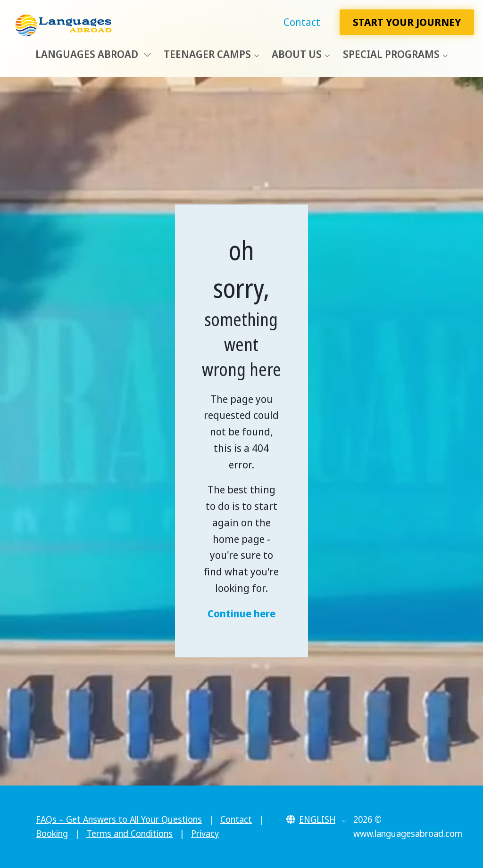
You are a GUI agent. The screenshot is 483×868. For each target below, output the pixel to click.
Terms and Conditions (129, 834)
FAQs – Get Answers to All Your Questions (119, 819)
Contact (302, 22)
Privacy (205, 834)
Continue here (241, 613)
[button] (317, 819)
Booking (52, 834)
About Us (297, 54)
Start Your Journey (407, 22)
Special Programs (391, 54)
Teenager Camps (207, 54)
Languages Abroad (93, 54)
